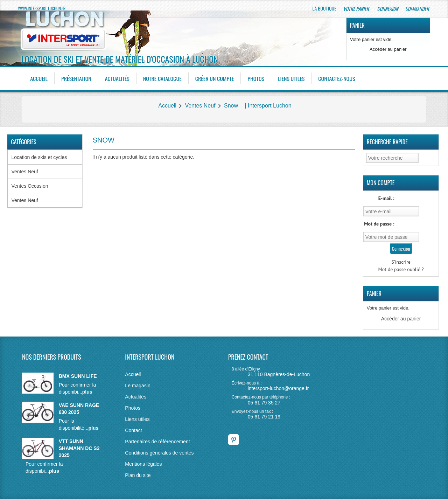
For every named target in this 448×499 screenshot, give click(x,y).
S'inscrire (401, 262)
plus (87, 392)
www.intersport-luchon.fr (42, 8)
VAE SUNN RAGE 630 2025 (79, 409)
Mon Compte (381, 183)
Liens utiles (292, 78)
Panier (357, 25)
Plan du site (138, 475)
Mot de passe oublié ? (401, 269)
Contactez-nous (337, 78)
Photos (256, 78)
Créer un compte (215, 78)
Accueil (39, 78)
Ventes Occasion (30, 186)
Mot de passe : (379, 224)
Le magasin (138, 386)
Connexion (387, 9)
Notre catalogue (162, 78)
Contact (133, 430)
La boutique (324, 8)
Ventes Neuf (200, 106)
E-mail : (386, 198)
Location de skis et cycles (39, 157)
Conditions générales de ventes (159, 453)
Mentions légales (143, 464)
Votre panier (357, 9)
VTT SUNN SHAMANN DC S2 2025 (79, 448)
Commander (418, 9)
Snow (231, 106)
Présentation (76, 78)
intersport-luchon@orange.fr (278, 388)
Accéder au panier (388, 49)
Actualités (117, 78)
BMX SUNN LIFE (78, 376)
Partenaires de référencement (157, 442)
